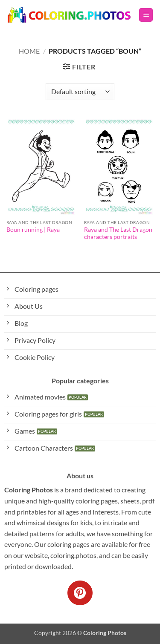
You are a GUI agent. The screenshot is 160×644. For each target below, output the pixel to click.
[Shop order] (80, 92)
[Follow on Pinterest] (80, 593)
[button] (146, 15)
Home (29, 51)
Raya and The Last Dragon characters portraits (118, 233)
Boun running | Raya (33, 230)
